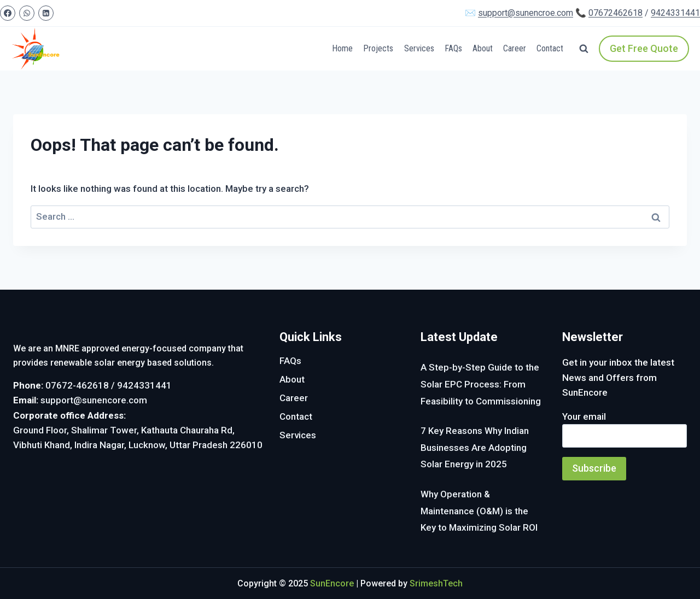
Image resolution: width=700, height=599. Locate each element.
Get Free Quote (644, 48)
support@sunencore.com (94, 400)
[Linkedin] (46, 13)
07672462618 (616, 13)
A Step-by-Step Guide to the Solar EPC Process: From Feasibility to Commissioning (481, 384)
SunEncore (332, 583)
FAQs (453, 48)
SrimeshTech (436, 583)
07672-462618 (77, 385)
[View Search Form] (584, 49)
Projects (378, 48)
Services (419, 48)
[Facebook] (8, 13)
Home (342, 48)
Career (515, 48)
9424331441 (675, 13)
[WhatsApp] (27, 13)
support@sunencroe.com (526, 13)
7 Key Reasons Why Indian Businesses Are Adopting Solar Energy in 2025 (475, 447)
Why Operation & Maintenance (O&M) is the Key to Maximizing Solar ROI (479, 511)
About (483, 48)
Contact (550, 48)
